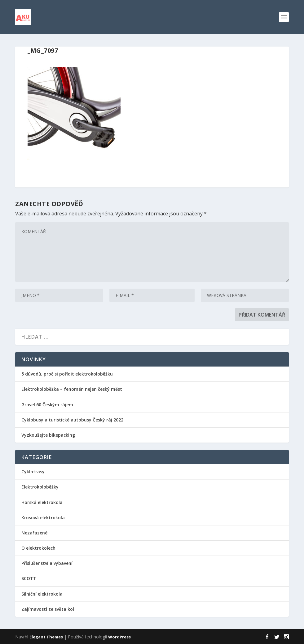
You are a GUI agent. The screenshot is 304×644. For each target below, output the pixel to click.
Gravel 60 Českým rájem (47, 405)
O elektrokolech (38, 548)
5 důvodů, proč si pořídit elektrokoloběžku (67, 374)
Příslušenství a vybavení (47, 563)
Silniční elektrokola (42, 594)
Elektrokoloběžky (40, 487)
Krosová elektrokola (43, 518)
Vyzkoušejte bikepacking (49, 435)
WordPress (119, 637)
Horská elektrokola (42, 502)
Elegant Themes (46, 637)
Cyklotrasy (33, 472)
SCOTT (29, 578)
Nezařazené (34, 533)
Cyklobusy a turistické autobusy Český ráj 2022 (73, 420)
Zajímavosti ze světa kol (48, 609)
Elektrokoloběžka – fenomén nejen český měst (72, 389)
